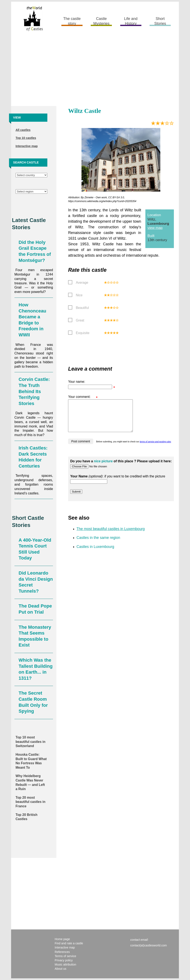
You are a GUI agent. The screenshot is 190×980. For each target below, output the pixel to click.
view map (155, 228)
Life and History (131, 21)
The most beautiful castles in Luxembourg (111, 535)
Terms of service (65, 956)
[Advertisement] (95, 70)
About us (61, 969)
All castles (23, 130)
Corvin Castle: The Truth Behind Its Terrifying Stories (34, 391)
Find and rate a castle (69, 943)
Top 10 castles (26, 138)
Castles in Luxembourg (95, 553)
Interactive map (27, 146)
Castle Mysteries (101, 21)
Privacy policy (64, 960)
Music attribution (65, 964)
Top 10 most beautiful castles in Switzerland (30, 742)
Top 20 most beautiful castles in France (30, 802)
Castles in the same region (98, 544)
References (62, 952)
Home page (62, 939)
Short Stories (160, 21)
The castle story (72, 21)
